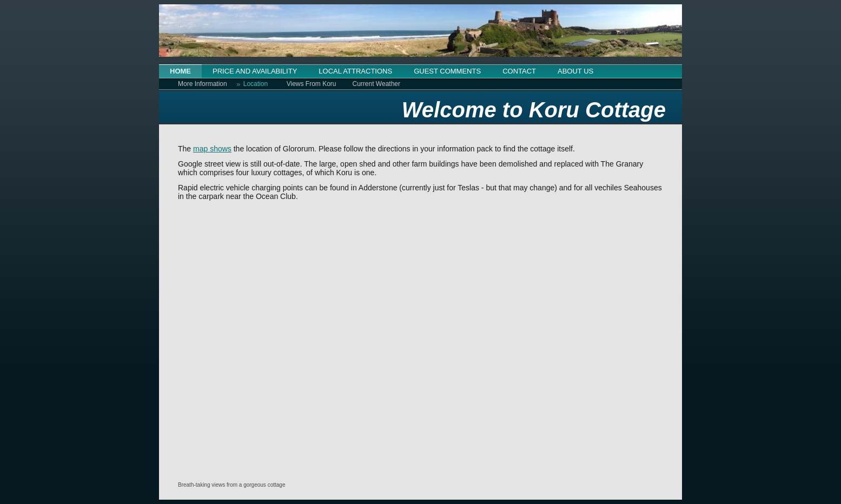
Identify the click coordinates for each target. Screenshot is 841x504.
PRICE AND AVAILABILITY (255, 71)
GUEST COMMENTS (447, 71)
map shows (212, 149)
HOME (180, 71)
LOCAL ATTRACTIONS (355, 71)
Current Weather (376, 84)
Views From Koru (312, 84)
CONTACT (519, 71)
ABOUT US (575, 71)
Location (256, 84)
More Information (203, 84)
